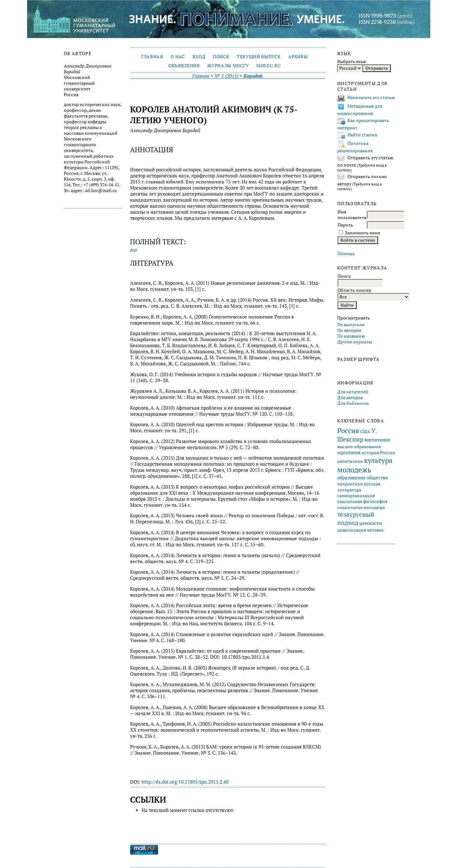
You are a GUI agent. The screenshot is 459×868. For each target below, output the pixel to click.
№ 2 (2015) (226, 76)
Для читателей (353, 392)
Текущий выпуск (259, 57)
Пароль (345, 225)
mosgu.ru (268, 66)
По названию (351, 336)
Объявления (184, 66)
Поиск (221, 57)
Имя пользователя (352, 215)
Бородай (253, 76)
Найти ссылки (362, 135)
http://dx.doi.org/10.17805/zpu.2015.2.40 (185, 782)
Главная (152, 57)
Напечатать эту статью (371, 97)
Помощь (346, 254)
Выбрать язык (352, 61)
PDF (134, 251)
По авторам (349, 330)
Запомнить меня (362, 233)
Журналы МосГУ (228, 66)
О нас (178, 57)
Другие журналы (355, 342)
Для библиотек (353, 403)
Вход (199, 57)
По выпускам (351, 325)
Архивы (298, 57)
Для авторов (350, 398)
